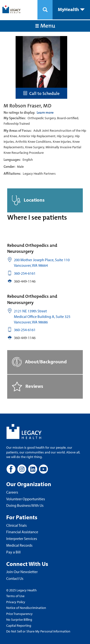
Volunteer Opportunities (26, 499)
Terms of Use (15, 596)
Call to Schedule (41, 93)
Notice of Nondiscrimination (26, 608)
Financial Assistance (22, 532)
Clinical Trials (16, 525)
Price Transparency (19, 614)
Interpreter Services (22, 539)
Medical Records (19, 545)
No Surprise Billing (19, 619)
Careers (12, 492)
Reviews (28, 387)
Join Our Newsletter (22, 572)
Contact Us (15, 578)
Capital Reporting (19, 625)
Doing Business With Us (25, 505)
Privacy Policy (16, 602)
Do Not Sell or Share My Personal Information (38, 631)
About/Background (39, 362)
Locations (28, 200)
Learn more (45, 112)
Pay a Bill (13, 552)
